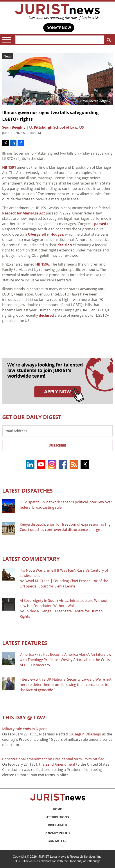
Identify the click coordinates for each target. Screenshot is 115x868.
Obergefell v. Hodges (46, 234)
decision (65, 245)
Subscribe (57, 445)
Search (108, 40)
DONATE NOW (59, 28)
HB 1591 (9, 167)
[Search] (60, 40)
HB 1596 (42, 264)
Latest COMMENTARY (31, 559)
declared (46, 315)
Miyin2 (105, 101)
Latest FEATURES (25, 643)
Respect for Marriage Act (24, 213)
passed (100, 224)
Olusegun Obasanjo (85, 734)
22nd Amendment (60, 764)
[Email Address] (57, 431)
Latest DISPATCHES (27, 490)
